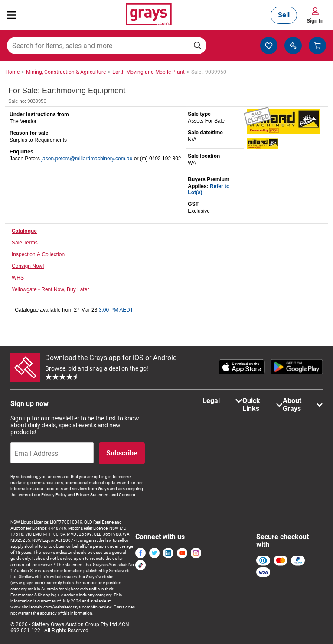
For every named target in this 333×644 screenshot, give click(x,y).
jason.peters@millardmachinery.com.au (87, 159)
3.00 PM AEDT (116, 310)
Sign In (315, 21)
